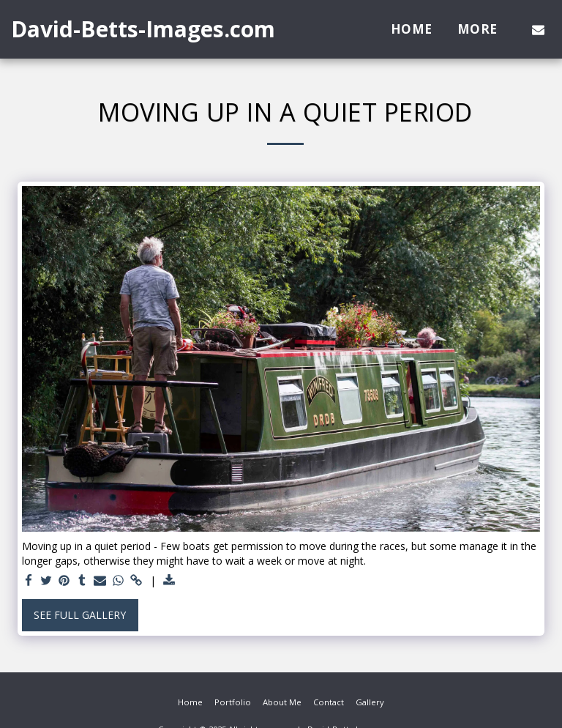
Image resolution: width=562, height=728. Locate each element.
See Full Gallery (80, 615)
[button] (538, 29)
